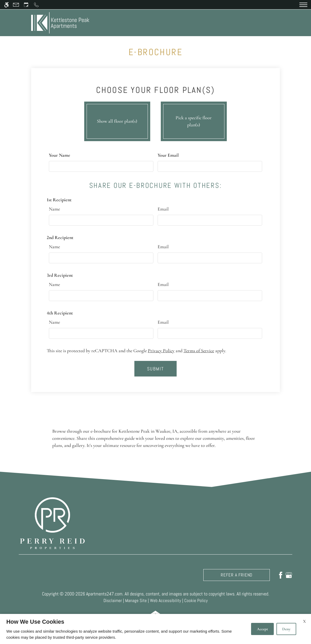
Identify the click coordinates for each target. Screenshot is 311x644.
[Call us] (36, 5)
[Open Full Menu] (303, 5)
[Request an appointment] (26, 5)
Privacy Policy (161, 351)
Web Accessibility (166, 600)
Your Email (168, 155)
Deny (286, 629)
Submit (156, 369)
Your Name (60, 155)
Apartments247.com (104, 594)
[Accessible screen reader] (6, 5)
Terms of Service (199, 351)
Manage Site (136, 600)
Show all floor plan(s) (117, 120)
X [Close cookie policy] (304, 621)
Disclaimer (113, 600)
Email (163, 209)
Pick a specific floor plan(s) (194, 120)
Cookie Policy (196, 600)
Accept (262, 629)
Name (54, 209)
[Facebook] (281, 575)
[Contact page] (16, 5)
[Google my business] (289, 575)
